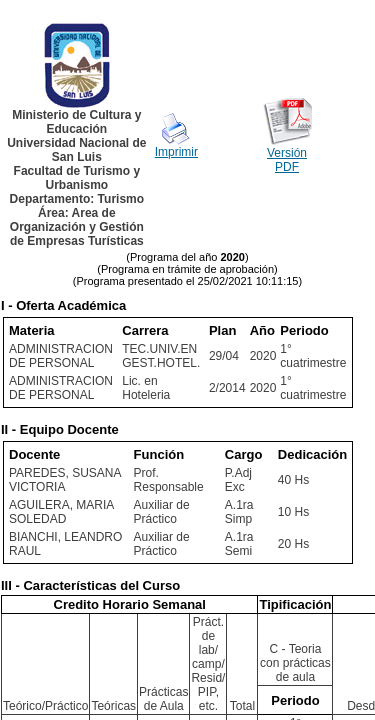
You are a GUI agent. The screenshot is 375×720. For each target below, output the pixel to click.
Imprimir (176, 152)
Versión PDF (287, 160)
